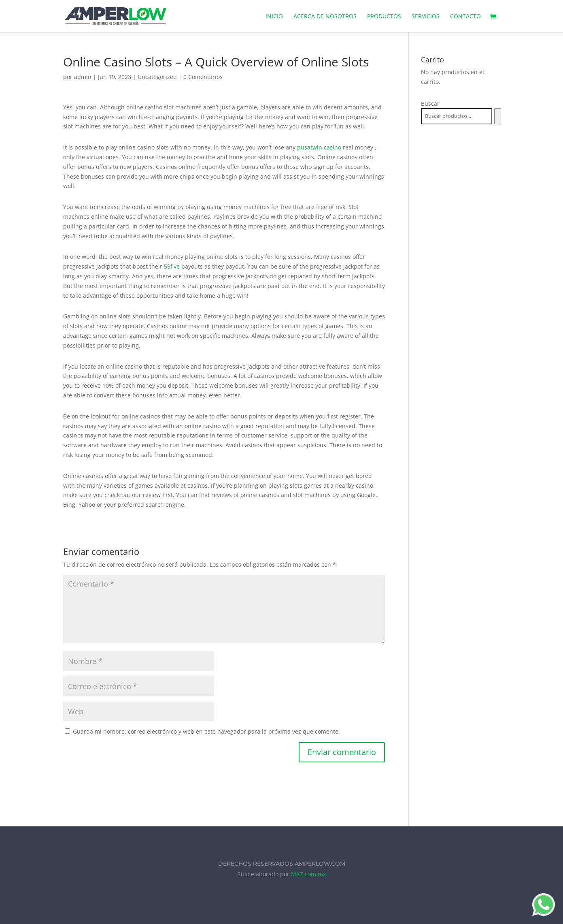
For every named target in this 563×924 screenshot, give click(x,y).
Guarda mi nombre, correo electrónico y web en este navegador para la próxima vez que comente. (206, 731)
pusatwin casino (319, 147)
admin (83, 77)
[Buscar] (498, 116)
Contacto (465, 17)
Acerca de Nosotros (325, 17)
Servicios (426, 17)
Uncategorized (157, 77)
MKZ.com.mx (308, 874)
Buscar (430, 103)
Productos (384, 17)
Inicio (274, 17)
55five (172, 266)
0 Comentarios (203, 77)
